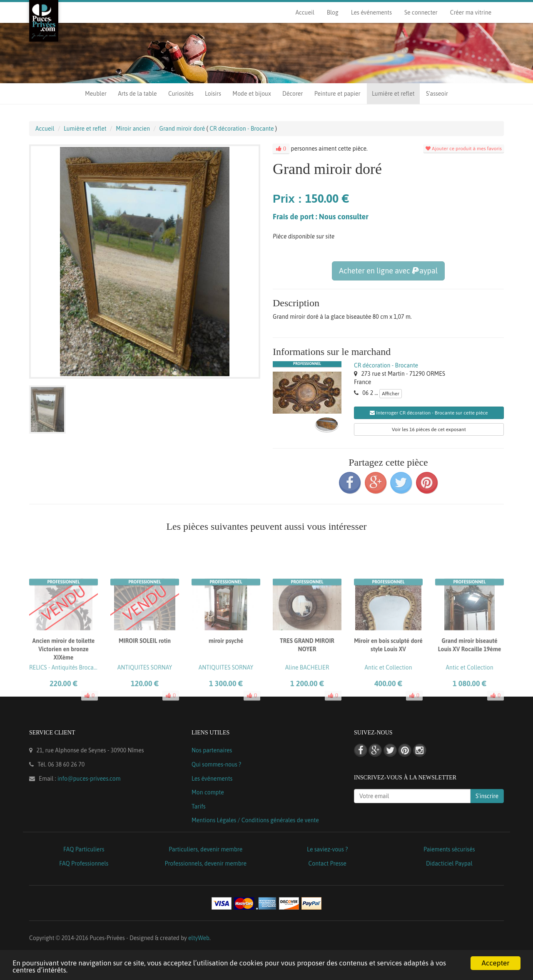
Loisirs (213, 94)
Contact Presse (328, 863)
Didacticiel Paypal (449, 863)
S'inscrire (487, 796)
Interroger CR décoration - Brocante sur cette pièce (429, 413)
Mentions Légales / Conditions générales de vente (255, 820)
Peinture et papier (337, 94)
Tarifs (199, 806)
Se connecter (421, 12)
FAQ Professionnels (84, 863)
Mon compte (208, 792)
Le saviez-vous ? (327, 849)
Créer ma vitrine (471, 12)
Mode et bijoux (252, 94)
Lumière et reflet (393, 94)
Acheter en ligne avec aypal (388, 271)
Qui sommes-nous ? (216, 764)
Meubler (96, 94)
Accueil (305, 12)
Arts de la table (137, 94)
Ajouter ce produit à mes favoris (464, 149)
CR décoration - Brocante (386, 365)
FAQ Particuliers (84, 849)
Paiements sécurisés (449, 849)
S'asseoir (437, 94)
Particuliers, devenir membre (205, 849)
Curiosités (181, 94)
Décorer (293, 94)
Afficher (391, 394)
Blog (333, 12)
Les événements (371, 12)
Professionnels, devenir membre (206, 863)
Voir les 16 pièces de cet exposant (429, 429)
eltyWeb (199, 938)
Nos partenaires (212, 750)
